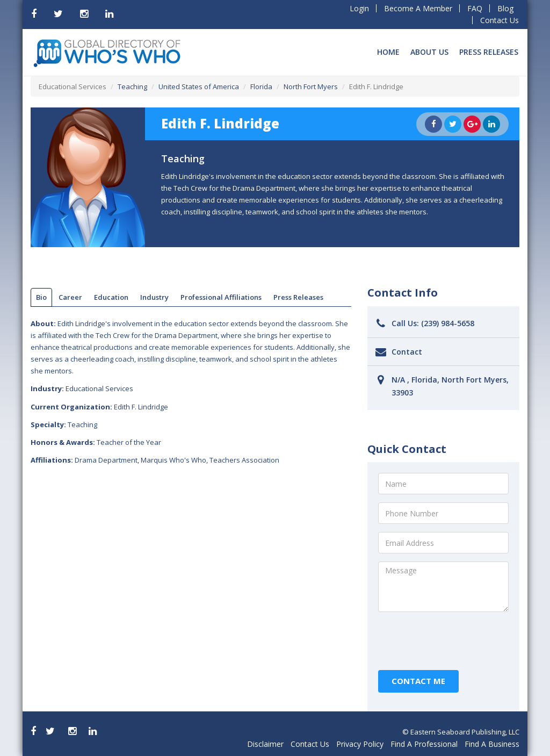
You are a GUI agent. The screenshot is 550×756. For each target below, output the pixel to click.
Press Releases (489, 52)
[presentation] (460, 641)
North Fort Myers (311, 87)
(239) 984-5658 (448, 323)
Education (111, 297)
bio (41, 297)
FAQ (475, 8)
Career (70, 297)
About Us (429, 52)
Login (359, 8)
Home (388, 52)
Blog (505, 8)
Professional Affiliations (221, 297)
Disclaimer (265, 744)
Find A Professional (424, 744)
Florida (261, 87)
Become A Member (418, 8)
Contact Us (500, 20)
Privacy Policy (360, 744)
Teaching (132, 87)
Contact (407, 352)
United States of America (199, 87)
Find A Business (492, 744)
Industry (154, 297)
